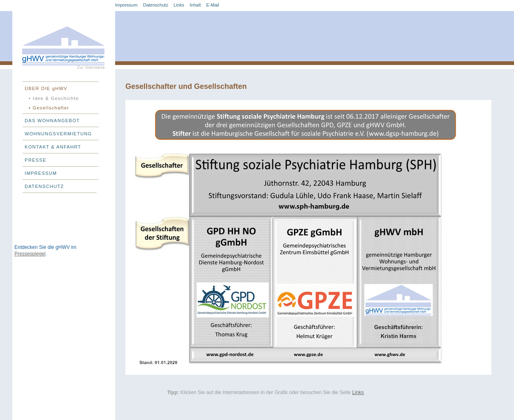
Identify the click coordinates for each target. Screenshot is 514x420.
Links (179, 5)
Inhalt (195, 5)
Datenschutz (156, 5)
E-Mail (213, 5)
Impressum (126, 5)
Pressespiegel (30, 254)
